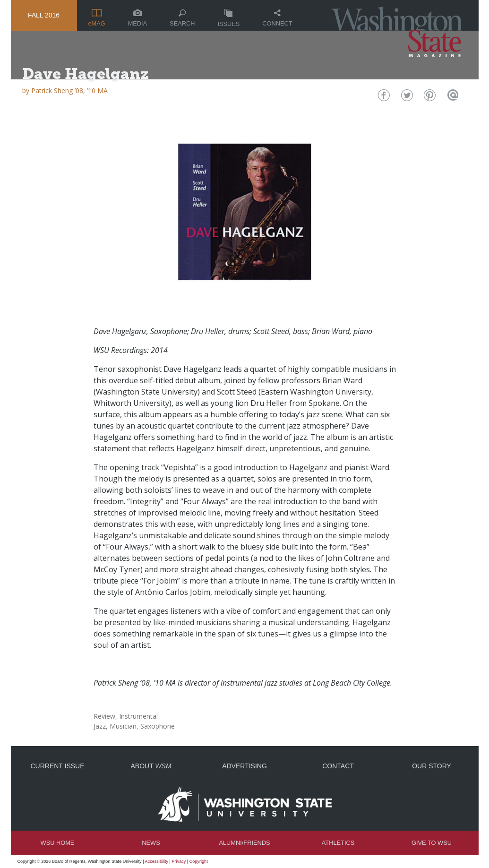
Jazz (100, 726)
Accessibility (157, 861)
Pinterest (429, 98)
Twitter (406, 98)
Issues (228, 18)
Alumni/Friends (244, 843)
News (151, 843)
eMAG (96, 18)
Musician (123, 726)
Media (138, 18)
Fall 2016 (44, 15)
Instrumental (138, 716)
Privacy (179, 861)
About (151, 766)
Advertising (244, 766)
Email (452, 98)
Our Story (432, 766)
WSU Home (58, 843)
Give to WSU (432, 843)
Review (104, 716)
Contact (338, 766)
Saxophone (158, 726)
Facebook (382, 98)
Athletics (338, 843)
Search (182, 18)
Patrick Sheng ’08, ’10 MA (69, 90)
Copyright (199, 861)
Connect (277, 18)
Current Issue (57, 766)
